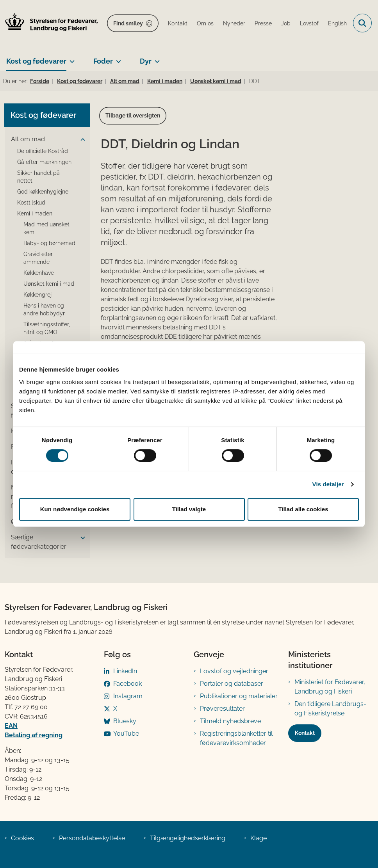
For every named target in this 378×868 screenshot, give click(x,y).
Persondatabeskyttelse (92, 838)
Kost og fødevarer (36, 61)
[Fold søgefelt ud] (362, 23)
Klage (259, 838)
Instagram (128, 696)
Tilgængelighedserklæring (188, 838)
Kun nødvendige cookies (75, 509)
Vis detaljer (328, 484)
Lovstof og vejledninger (234, 671)
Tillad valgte (189, 509)
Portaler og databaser (232, 684)
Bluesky (125, 721)
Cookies (22, 838)
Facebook (127, 684)
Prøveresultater (222, 709)
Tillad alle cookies (303, 509)
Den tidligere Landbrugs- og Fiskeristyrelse (330, 709)
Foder (103, 61)
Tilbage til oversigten (133, 116)
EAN (11, 726)
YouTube (126, 734)
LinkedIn (125, 671)
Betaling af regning (34, 735)
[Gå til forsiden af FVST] (49, 23)
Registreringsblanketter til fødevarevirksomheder (236, 738)
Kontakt (305, 733)
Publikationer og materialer (239, 696)
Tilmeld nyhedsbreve (230, 721)
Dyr (146, 61)
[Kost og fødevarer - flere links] (70, 58)
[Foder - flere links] (117, 58)
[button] (81, 140)
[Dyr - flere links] (156, 58)
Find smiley (128, 23)
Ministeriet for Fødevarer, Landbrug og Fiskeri (330, 687)
